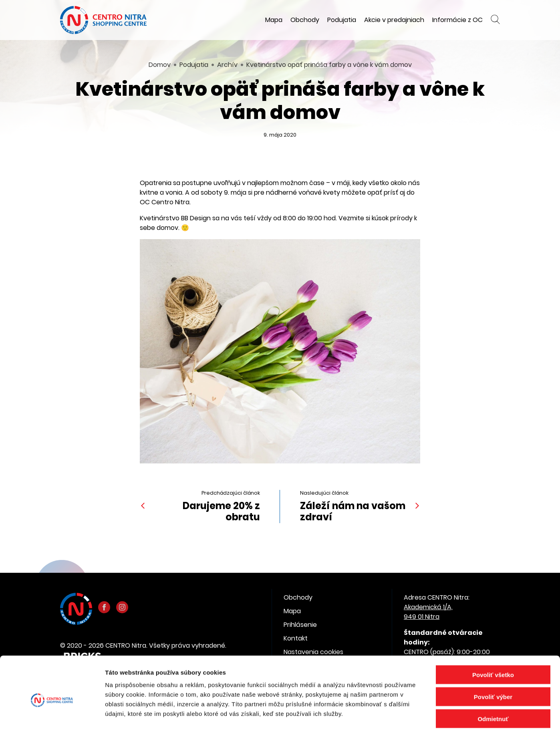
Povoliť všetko (493, 635)
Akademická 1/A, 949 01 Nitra (428, 612)
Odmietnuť (493, 679)
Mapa (274, 20)
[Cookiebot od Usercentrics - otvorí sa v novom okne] (52, 713)
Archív (227, 65)
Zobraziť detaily (419, 713)
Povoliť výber (493, 657)
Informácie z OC (457, 20)
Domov (160, 65)
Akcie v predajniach (394, 20)
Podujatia (342, 20)
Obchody (305, 20)
